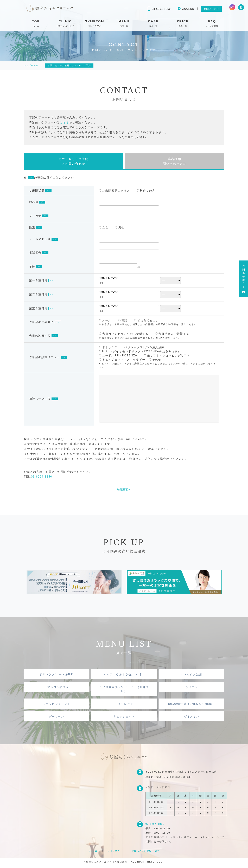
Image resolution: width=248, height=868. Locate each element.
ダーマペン (56, 718)
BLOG (93, 853)
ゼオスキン (192, 718)
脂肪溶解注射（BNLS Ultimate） (192, 706)
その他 (155, 361)
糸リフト (192, 689)
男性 (120, 230)
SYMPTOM (95, 24)
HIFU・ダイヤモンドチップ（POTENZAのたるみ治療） (140, 353)
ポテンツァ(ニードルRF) (56, 676)
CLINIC (65, 24)
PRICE (183, 24)
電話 (123, 322)
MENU (124, 24)
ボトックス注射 (192, 676)
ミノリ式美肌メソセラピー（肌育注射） (124, 691)
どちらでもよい (147, 322)
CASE (153, 24)
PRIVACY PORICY (146, 853)
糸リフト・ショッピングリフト (167, 357)
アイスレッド (124, 706)
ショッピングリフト (56, 706)
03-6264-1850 (42, 479)
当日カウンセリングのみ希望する (124, 336)
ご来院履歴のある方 (115, 192)
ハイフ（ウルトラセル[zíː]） (124, 676)
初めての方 (146, 192)
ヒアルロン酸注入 (56, 689)
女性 (104, 230)
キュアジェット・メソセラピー (122, 361)
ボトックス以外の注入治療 (144, 349)
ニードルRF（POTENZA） (120, 357)
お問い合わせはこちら (244, 279)
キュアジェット (124, 718)
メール (105, 322)
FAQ (212, 24)
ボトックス (108, 349)
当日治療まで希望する (172, 336)
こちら (65, 122)
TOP (36, 24)
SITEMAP (115, 853)
